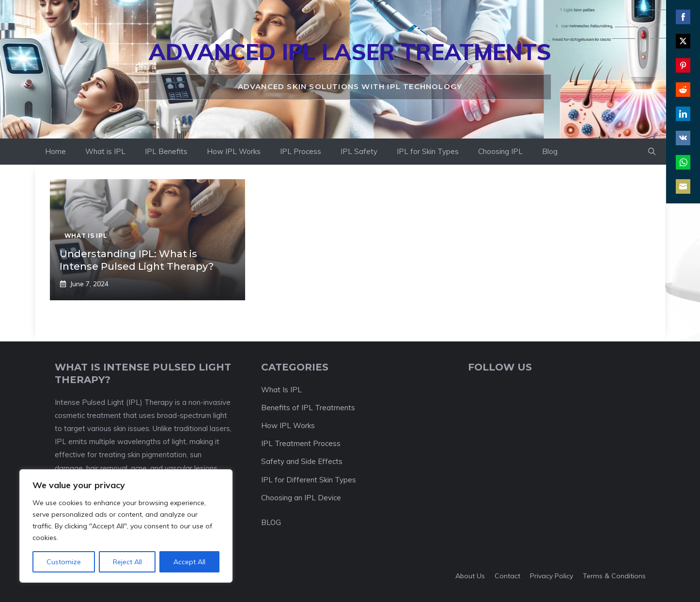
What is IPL (105, 151)
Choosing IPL (500, 151)
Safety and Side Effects (302, 461)
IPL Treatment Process (301, 443)
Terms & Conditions (614, 576)
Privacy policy (552, 576)
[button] (652, 152)
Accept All (189, 562)
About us (470, 576)
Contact (507, 576)
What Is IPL (281, 390)
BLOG (271, 522)
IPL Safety (359, 151)
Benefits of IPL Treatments (308, 408)
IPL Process (301, 151)
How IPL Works (234, 151)
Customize (64, 562)
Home (55, 151)
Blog (550, 151)
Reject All (127, 562)
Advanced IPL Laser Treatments (350, 52)
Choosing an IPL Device (301, 498)
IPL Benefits (166, 151)
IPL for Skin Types (428, 151)
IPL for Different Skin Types (309, 480)
